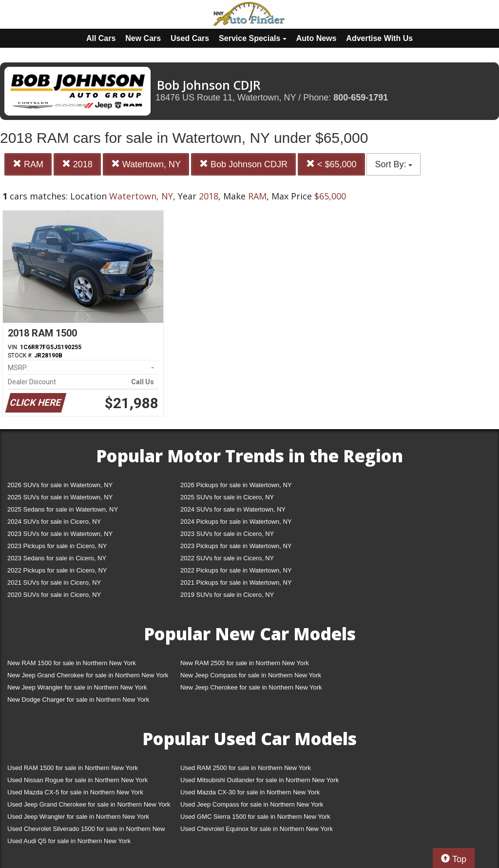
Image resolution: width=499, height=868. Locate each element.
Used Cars (190, 38)
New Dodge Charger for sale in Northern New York (78, 700)
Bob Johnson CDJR (243, 164)
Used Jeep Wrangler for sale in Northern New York (78, 817)
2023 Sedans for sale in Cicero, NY (57, 558)
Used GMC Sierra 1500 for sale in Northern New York (255, 817)
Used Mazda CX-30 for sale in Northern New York (250, 792)
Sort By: (393, 164)
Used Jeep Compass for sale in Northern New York (252, 804)
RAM (28, 164)
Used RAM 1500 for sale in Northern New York (73, 768)
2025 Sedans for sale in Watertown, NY (63, 509)
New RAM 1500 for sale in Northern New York (72, 663)
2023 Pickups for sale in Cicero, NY (57, 546)
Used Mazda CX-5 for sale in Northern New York (75, 792)
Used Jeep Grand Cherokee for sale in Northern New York (89, 804)
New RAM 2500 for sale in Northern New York (245, 663)
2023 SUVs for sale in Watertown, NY (60, 534)
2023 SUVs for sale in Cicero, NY (227, 534)
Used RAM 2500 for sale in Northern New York (246, 768)
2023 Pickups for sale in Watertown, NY (236, 546)
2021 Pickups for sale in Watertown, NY (236, 582)
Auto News (317, 38)
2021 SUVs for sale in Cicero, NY (54, 582)
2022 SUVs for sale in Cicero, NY (227, 558)
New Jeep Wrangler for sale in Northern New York (77, 687)
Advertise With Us (379, 38)
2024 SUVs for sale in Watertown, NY (233, 509)
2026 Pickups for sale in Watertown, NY (236, 485)
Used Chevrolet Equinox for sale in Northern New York (257, 829)
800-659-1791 (361, 98)
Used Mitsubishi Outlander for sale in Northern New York (259, 780)
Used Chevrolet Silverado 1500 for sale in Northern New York (86, 831)
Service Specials (253, 38)
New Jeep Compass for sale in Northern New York (251, 675)
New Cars (143, 38)
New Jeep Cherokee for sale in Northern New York (251, 687)
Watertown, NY (146, 164)
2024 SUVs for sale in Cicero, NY (54, 522)
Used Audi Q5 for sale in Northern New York (69, 841)
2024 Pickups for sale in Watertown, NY (236, 522)
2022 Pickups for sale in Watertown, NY (236, 570)
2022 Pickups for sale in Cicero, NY (57, 570)
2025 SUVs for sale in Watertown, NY (60, 497)
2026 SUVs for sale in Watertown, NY (60, 485)
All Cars (101, 38)
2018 (77, 164)
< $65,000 (331, 164)
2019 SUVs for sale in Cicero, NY (227, 595)
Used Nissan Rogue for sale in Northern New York (77, 780)
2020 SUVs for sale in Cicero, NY (54, 595)
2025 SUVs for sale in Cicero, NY (227, 497)
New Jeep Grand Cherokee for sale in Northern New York (88, 675)
